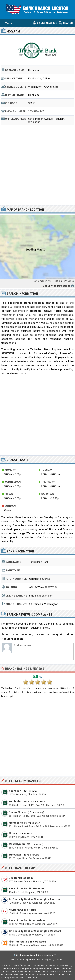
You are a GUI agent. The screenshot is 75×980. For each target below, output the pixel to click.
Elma (12, 833)
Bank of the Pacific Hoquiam (27, 888)
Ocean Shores (17, 812)
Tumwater (15, 855)
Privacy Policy (48, 960)
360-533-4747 (36, 111)
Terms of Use (34, 960)
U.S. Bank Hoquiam (21, 878)
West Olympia (17, 844)
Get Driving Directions (56, 286)
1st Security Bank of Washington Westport (35, 931)
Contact (59, 960)
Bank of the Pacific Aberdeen (27, 920)
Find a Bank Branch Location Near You (37, 956)
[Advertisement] (37, 165)
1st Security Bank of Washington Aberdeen (35, 899)
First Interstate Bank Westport (27, 942)
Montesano (16, 823)
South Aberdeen (19, 801)
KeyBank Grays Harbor (23, 910)
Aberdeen (15, 791)
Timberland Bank (39, 562)
